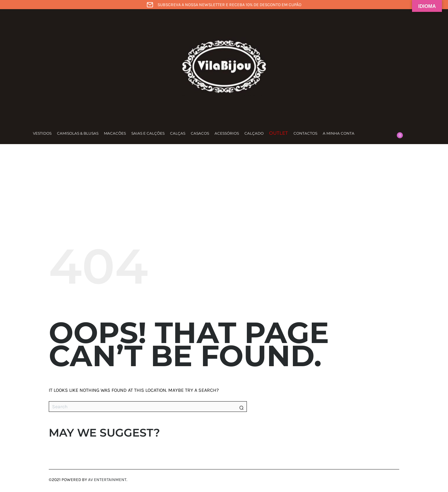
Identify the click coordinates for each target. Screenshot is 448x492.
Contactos (305, 133)
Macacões (115, 133)
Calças (178, 133)
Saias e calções (148, 133)
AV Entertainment (107, 480)
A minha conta (339, 133)
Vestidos (42, 133)
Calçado (254, 133)
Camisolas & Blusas (78, 133)
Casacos (200, 133)
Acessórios (227, 133)
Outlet (279, 133)
